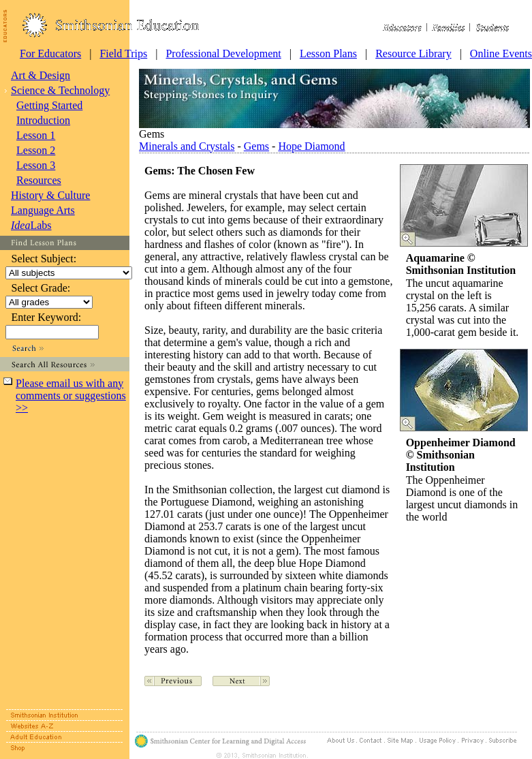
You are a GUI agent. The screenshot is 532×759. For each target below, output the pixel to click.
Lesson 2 (36, 150)
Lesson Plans (328, 53)
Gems (256, 146)
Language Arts (43, 210)
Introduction (43, 120)
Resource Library (413, 53)
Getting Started (49, 105)
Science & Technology (60, 90)
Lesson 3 (36, 165)
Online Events (501, 53)
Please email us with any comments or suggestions (71, 396)
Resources (39, 180)
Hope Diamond (311, 146)
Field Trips (123, 53)
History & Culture (50, 195)
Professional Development (223, 53)
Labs (31, 225)
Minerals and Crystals (187, 146)
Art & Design (41, 75)
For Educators (50, 53)
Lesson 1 (36, 135)
